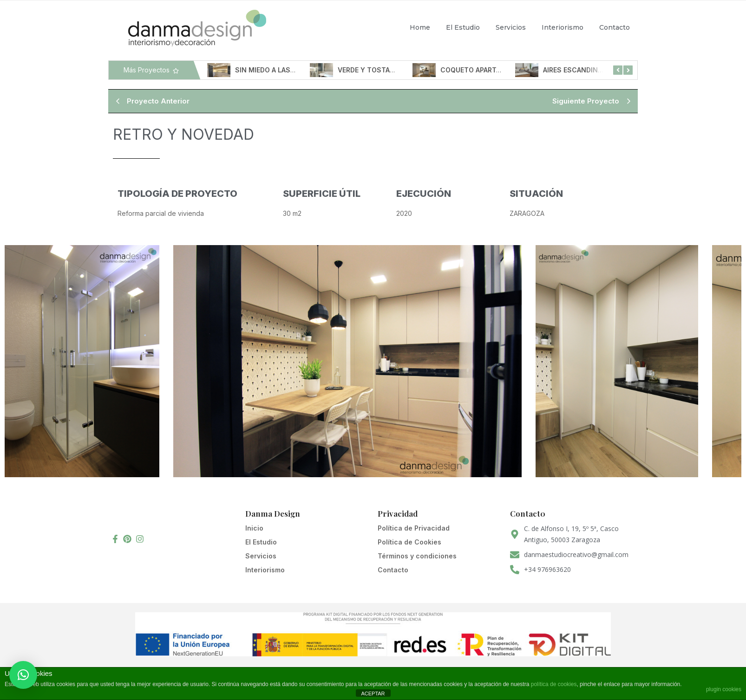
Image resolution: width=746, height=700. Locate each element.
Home (420, 27)
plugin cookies (724, 689)
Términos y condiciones (417, 556)
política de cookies (554, 684)
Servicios (511, 27)
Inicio (254, 528)
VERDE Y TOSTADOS (375, 70)
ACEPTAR (373, 694)
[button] (23, 675)
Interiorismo (563, 27)
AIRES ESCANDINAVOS (583, 70)
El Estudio (463, 27)
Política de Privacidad (414, 528)
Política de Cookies (409, 542)
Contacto (615, 27)
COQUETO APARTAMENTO (486, 70)
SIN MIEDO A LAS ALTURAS (282, 70)
